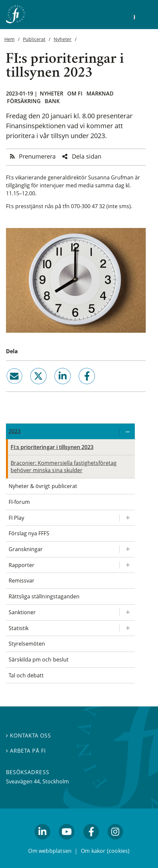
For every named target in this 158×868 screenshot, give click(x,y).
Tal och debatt (26, 675)
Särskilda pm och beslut (39, 660)
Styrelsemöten (27, 644)
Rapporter (22, 565)
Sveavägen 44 (23, 782)
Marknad (100, 94)
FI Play (16, 518)
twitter (29, 387)
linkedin (54, 387)
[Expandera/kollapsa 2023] (127, 431)
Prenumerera (37, 156)
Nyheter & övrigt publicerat (43, 486)
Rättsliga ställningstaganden (44, 596)
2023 (15, 431)
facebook (79, 387)
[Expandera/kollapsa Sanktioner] (127, 612)
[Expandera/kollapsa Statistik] (127, 628)
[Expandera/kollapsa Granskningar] (127, 549)
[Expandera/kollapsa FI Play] (127, 518)
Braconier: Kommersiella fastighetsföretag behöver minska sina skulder (64, 467)
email (8, 387)
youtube (67, 843)
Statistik (19, 628)
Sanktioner (22, 612)
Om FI (75, 94)
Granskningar (26, 549)
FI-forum (19, 502)
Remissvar (22, 581)
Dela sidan (87, 156)
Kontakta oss (28, 736)
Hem (9, 39)
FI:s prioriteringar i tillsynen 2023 (52, 447)
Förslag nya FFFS (29, 533)
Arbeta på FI (26, 751)
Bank (52, 101)
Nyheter (63, 39)
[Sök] (133, 17)
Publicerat (34, 39)
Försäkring (24, 101)
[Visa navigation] (143, 16)
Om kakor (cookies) (105, 851)
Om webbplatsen (50, 851)
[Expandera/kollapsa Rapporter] (127, 565)
